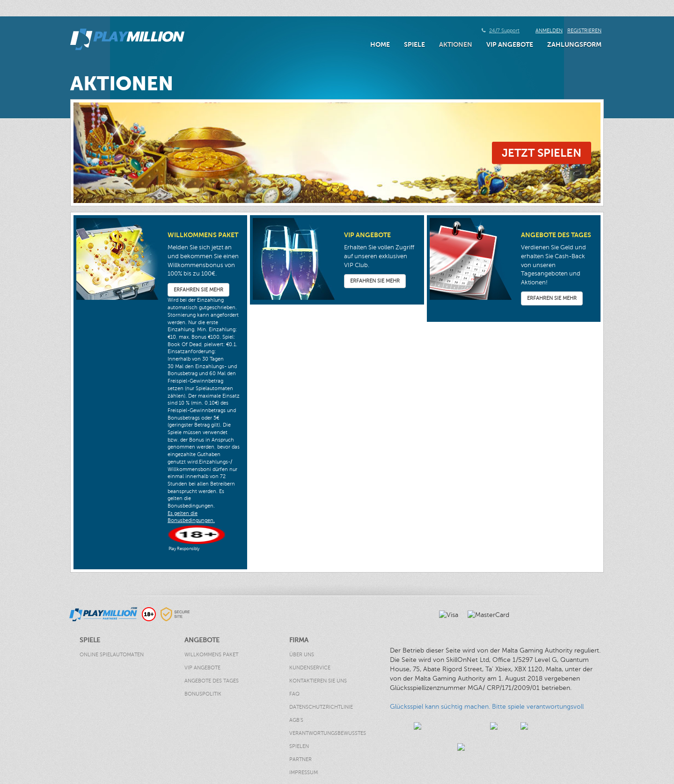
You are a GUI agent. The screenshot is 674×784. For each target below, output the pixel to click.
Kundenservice (310, 668)
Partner (300, 759)
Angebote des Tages (212, 681)
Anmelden (549, 31)
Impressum (304, 773)
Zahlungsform (574, 44)
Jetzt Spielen (542, 152)
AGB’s (296, 720)
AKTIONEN (456, 44)
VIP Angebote (510, 44)
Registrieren (584, 31)
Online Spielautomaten (112, 655)
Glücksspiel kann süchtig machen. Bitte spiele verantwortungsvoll (487, 707)
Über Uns (302, 655)
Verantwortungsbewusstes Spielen (328, 740)
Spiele (414, 44)
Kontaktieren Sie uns (318, 681)
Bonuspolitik (203, 694)
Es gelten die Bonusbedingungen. (191, 517)
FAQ (294, 694)
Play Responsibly (184, 549)
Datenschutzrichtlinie (321, 707)
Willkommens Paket (211, 655)
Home (380, 44)
